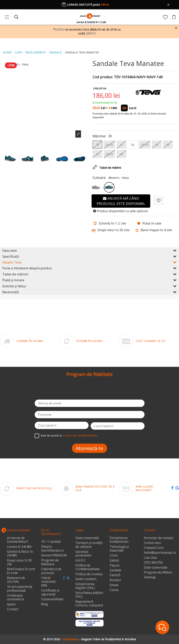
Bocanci (115, 580)
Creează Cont (154, 548)
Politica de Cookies (89, 574)
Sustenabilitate (52, 599)
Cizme (114, 590)
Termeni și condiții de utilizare (89, 545)
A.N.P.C (80, 561)
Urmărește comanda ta (15, 598)
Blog (45, 604)
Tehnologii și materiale (119, 549)
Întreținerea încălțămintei (119, 540)
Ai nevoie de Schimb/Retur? (18, 540)
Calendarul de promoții (51, 571)
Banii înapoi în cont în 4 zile (21, 571)
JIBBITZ (91, 33)
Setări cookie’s (86, 579)
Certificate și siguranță (50, 592)
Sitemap (150, 577)
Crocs (114, 556)
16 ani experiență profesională (20, 589)
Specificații (89, 256)
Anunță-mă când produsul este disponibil (121, 201)
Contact (13, 609)
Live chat (150, 558)
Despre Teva (89, 262)
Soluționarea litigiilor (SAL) (85, 586)
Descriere (89, 250)
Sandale (115, 570)
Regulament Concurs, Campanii (89, 604)
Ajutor (11, 604)
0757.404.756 (153, 563)
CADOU (60, 29)
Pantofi (115, 575)
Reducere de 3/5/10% (16, 580)
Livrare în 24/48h (19, 547)
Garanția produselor (84, 554)
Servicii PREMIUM (54, 556)
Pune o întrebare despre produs (89, 268)
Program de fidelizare (50, 562)
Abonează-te (89, 448)
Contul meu (152, 543)
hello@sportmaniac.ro (160, 553)
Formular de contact (158, 538)
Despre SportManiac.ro (52, 549)
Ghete (114, 585)
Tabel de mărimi (89, 274)
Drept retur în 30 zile (19, 562)
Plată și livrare (89, 280)
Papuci (114, 566)
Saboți (114, 561)
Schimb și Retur (89, 286)
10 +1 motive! (51, 542)
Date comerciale (87, 538)
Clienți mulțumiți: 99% (48, 582)
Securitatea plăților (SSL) (89, 595)
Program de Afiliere (158, 573)
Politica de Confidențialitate (80, 435)
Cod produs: (103, 77)
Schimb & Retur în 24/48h (20, 554)
